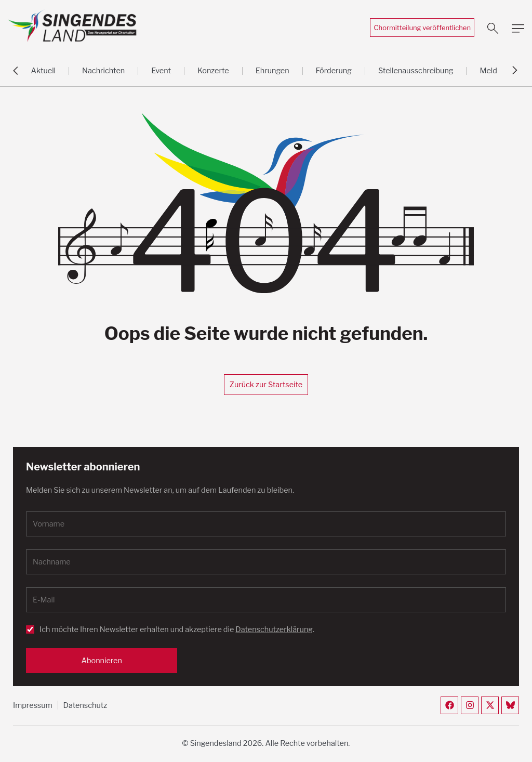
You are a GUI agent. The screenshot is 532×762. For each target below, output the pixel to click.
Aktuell (43, 71)
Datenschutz (85, 705)
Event (161, 71)
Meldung (495, 71)
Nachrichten (103, 71)
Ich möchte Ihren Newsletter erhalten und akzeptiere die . (177, 629)
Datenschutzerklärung (274, 629)
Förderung (334, 71)
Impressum (33, 705)
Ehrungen (272, 71)
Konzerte (213, 71)
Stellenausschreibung (416, 71)
